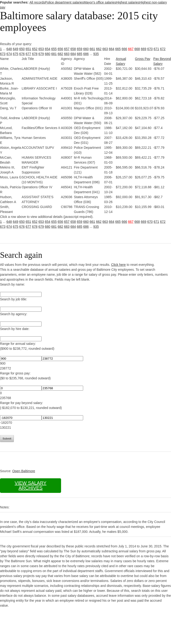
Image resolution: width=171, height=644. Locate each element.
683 (67, 54)
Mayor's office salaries (100, 2)
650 (22, 49)
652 (35, 49)
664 (111, 49)
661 (92, 49)
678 (35, 54)
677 (28, 54)
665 (118, 49)
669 (144, 49)
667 (131, 49)
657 (67, 49)
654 (48, 49)
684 (73, 54)
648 (9, 49)
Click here (118, 265)
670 (150, 49)
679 (41, 54)
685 (80, 54)
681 (54, 54)
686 (86, 54)
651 (28, 49)
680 (48, 54)
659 (80, 49)
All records (37, 2)
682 (60, 54)
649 (16, 49)
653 (41, 49)
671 (156, 49)
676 (22, 54)
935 (96, 54)
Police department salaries (64, 2)
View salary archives (30, 485)
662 (99, 49)
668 (137, 49)
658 (73, 49)
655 (54, 49)
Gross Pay (143, 59)
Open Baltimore (24, 471)
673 (3, 54)
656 (60, 49)
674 (9, 54)
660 (86, 49)
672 (163, 49)
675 (16, 54)
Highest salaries (128, 2)
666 (124, 49)
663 (105, 49)
